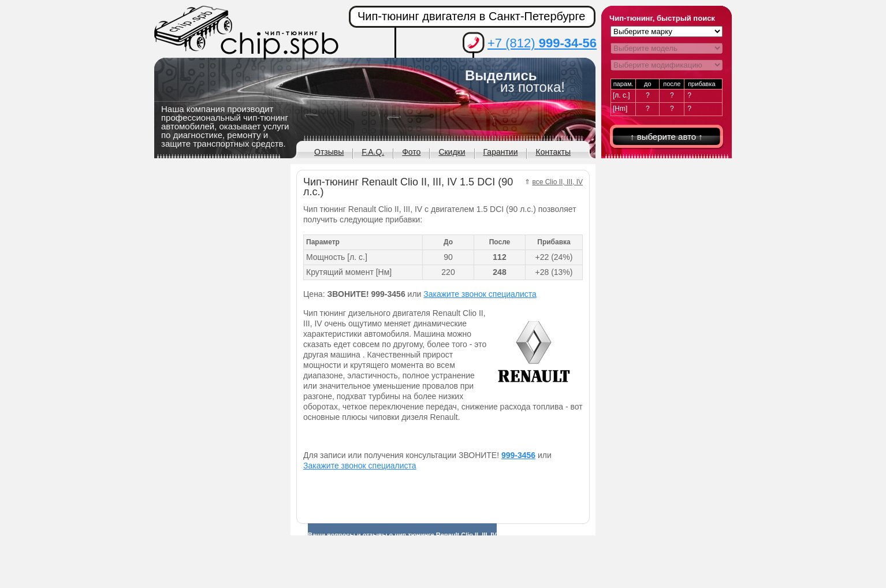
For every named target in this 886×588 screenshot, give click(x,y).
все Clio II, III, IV (557, 182)
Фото (411, 152)
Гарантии (501, 152)
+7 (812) (542, 43)
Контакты (553, 152)
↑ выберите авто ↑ (667, 137)
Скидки (452, 152)
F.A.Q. (373, 152)
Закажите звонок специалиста (480, 294)
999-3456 (518, 455)
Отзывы (329, 152)
